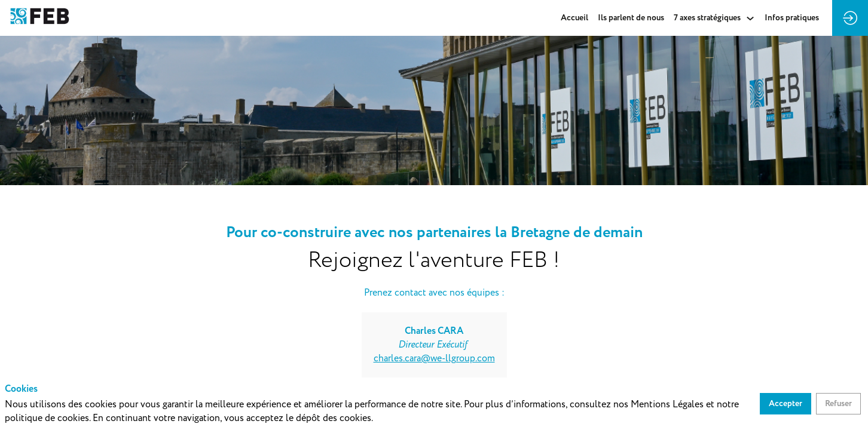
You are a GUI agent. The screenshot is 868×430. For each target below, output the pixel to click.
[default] (792, 18)
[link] (574, 18)
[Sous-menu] (750, 18)
